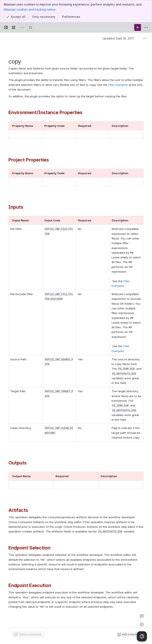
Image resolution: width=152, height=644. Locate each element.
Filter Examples (118, 85)
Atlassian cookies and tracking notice (30, 9)
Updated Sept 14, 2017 (118, 38)
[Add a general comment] (28, 634)
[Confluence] (22, 27)
